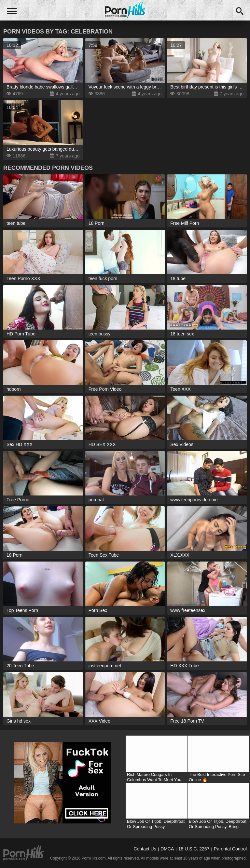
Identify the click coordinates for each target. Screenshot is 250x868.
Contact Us (145, 849)
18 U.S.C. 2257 (194, 849)
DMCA (167, 849)
